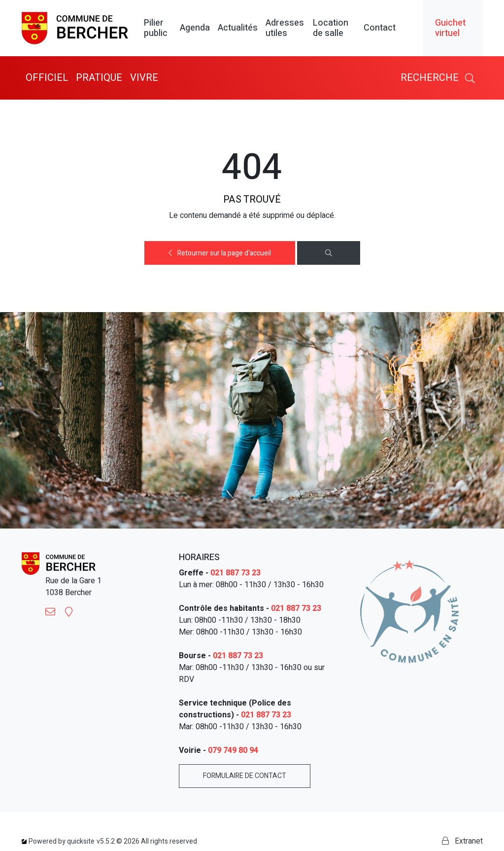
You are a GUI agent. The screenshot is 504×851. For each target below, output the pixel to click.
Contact (380, 28)
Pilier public (156, 28)
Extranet (462, 841)
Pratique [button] (99, 78)
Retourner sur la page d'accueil (220, 253)
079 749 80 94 (233, 750)
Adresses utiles (285, 28)
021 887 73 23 (235, 573)
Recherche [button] (440, 78)
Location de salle (331, 28)
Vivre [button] (144, 78)
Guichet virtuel (450, 28)
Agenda (195, 28)
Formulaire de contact (245, 776)
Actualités (238, 28)
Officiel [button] (47, 78)
